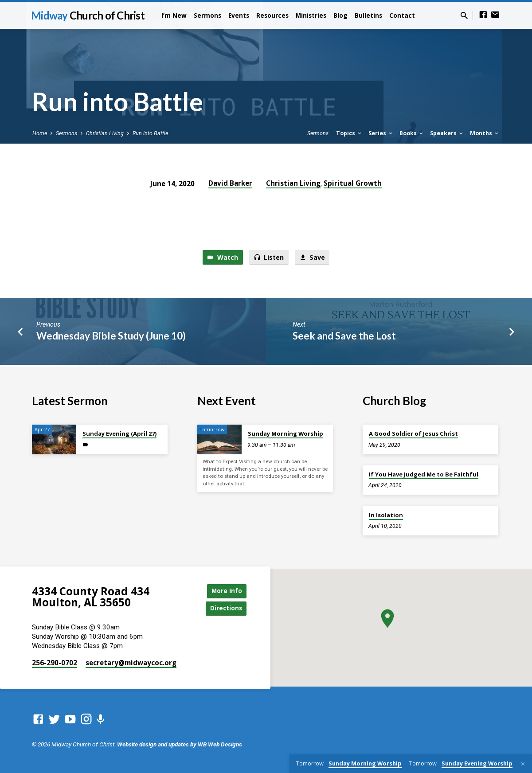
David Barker (230, 183)
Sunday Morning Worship (286, 433)
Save (313, 257)
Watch (221, 257)
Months (485, 133)
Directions (224, 608)
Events (239, 15)
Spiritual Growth (353, 183)
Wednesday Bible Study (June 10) (111, 336)
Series (381, 133)
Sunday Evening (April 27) (119, 433)
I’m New (174, 15)
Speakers (447, 133)
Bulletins (368, 15)
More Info (224, 590)
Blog (340, 15)
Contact (402, 15)
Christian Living (105, 133)
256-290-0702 (55, 663)
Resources (272, 15)
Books (412, 133)
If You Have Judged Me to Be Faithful (424, 473)
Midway (88, 15)
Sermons (207, 15)
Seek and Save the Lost (344, 336)
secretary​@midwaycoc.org (131, 663)
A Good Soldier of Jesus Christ (413, 433)
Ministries (311, 15)
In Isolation (386, 514)
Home (40, 133)
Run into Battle (150, 133)
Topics (349, 133)
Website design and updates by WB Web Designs (180, 744)
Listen (269, 257)
